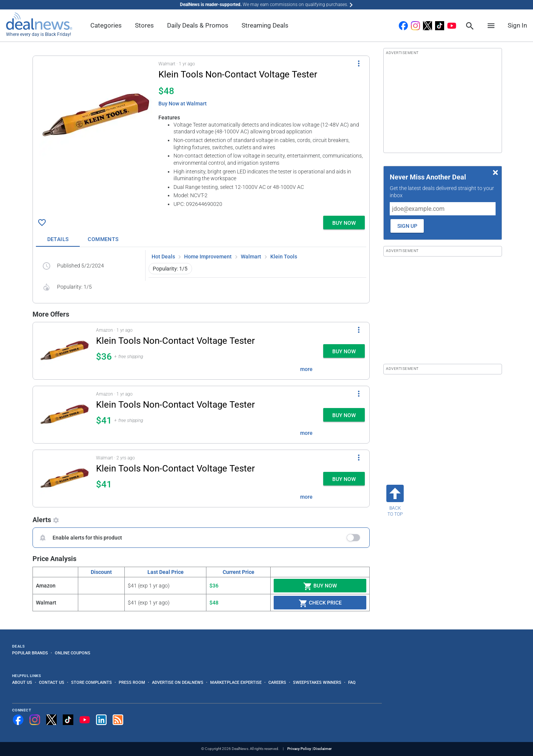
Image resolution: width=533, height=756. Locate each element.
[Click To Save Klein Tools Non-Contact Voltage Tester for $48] (42, 223)
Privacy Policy (299, 749)
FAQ (352, 682)
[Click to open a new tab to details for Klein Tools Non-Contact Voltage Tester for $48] (96, 116)
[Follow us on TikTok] (68, 720)
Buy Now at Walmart (183, 104)
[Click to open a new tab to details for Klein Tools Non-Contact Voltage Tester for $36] (64, 351)
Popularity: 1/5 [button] (170, 269)
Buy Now (320, 586)
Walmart (251, 257)
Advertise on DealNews (178, 682)
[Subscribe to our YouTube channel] (85, 720)
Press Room (132, 682)
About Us (22, 682)
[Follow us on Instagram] (35, 720)
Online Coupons (73, 653)
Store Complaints (91, 682)
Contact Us (52, 682)
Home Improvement (208, 257)
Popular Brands (30, 653)
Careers (277, 682)
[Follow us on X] (51, 720)
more (306, 369)
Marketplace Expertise (236, 682)
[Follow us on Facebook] (18, 720)
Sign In (517, 25)
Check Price (320, 603)
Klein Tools (284, 257)
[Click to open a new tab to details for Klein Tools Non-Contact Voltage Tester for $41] (64, 415)
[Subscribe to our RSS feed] (118, 720)
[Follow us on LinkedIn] (101, 720)
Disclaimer (323, 749)
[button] (201, 134)
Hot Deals (163, 257)
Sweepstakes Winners (317, 682)
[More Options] (359, 63)
